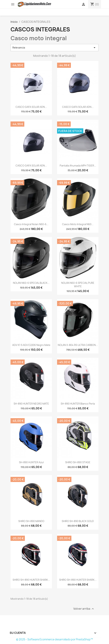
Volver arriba (84, 609)
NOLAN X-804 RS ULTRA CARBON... (78, 345)
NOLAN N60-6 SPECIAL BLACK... (31, 283)
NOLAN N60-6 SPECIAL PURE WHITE (78, 285)
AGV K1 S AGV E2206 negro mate (31, 345)
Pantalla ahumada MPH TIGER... (78, 166)
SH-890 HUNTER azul (31, 462)
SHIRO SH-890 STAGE (78, 462)
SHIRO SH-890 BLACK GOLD (78, 521)
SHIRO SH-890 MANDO (31, 521)
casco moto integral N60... (78, 224)
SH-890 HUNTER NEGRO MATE (31, 404)
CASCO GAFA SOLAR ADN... (31, 107)
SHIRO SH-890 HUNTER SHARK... (31, 580)
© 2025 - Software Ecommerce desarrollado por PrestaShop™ (54, 639)
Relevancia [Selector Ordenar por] (54, 48)
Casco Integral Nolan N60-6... (31, 224)
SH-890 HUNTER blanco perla (78, 404)
